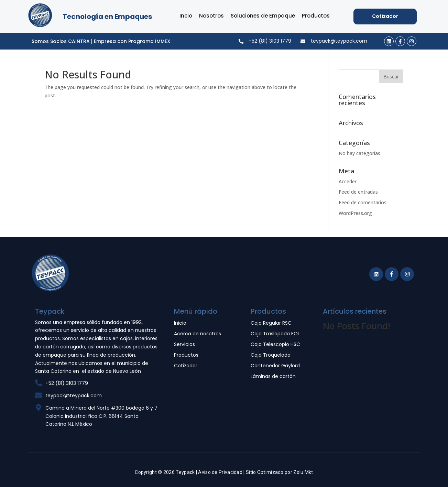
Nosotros (211, 16)
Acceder (348, 181)
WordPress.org (355, 213)
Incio (186, 16)
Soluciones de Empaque (263, 16)
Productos (316, 16)
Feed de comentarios (363, 202)
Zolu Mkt (303, 472)
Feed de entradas (358, 192)
